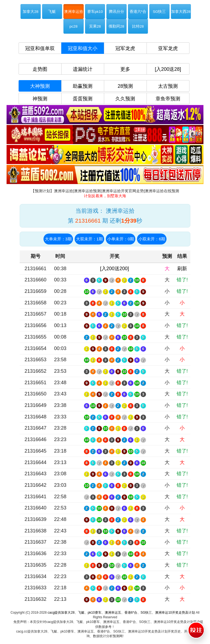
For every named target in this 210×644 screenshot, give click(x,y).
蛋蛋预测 (83, 99)
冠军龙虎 (125, 48)
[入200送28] (168, 69)
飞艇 (52, 12)
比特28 (138, 26)
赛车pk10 (95, 12)
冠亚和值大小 (83, 48)
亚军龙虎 (168, 48)
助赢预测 (83, 86)
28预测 (125, 86)
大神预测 (40, 86)
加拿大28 (30, 12)
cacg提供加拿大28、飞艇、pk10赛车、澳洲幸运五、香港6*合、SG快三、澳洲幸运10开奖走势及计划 (121, 613)
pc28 (73, 26)
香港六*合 (138, 12)
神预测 (40, 99)
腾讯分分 (116, 12)
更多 (125, 69)
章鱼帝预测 (168, 99)
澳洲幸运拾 (74, 12)
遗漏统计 (83, 69)
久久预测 (125, 99)
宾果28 (95, 26)
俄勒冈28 (116, 26)
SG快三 (159, 12)
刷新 (182, 269)
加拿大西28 (181, 12)
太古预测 (168, 86)
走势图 (40, 69)
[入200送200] (115, 269)
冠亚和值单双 (40, 48)
